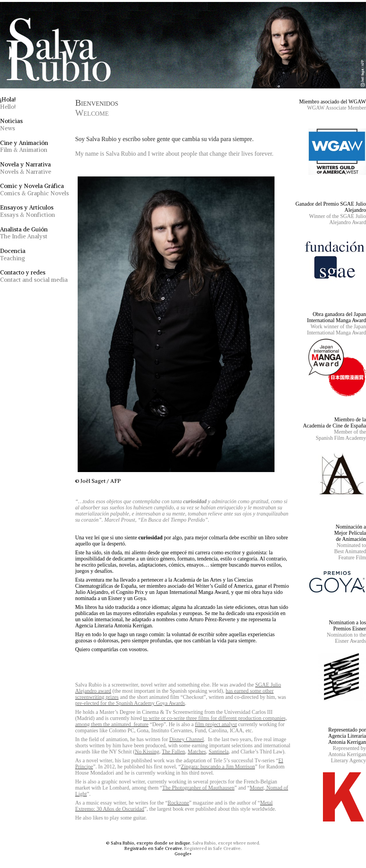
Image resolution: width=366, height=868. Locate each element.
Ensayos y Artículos (27, 211)
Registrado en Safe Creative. (154, 848)
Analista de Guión (24, 233)
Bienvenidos (96, 108)
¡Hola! (8, 103)
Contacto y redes (34, 276)
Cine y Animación (24, 146)
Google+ (183, 854)
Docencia (13, 254)
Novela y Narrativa (26, 168)
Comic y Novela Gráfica (34, 190)
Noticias (11, 125)
